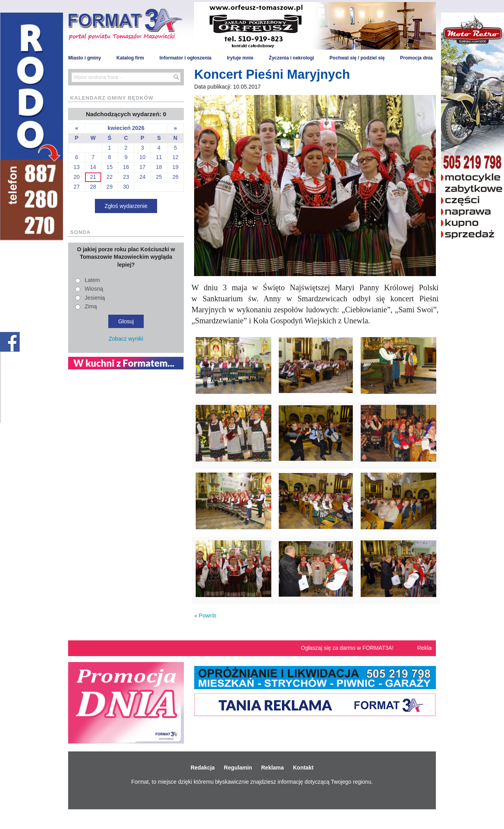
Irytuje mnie (240, 58)
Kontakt (303, 768)
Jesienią (95, 298)
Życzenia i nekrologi (292, 58)
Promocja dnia (416, 58)
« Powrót (205, 616)
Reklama (272, 768)
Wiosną (94, 289)
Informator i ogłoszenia (185, 58)
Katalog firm (130, 58)
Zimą (91, 306)
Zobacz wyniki (126, 339)
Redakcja (203, 768)
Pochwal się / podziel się (357, 58)
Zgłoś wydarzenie (126, 206)
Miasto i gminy (84, 58)
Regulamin (238, 768)
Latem (92, 280)
